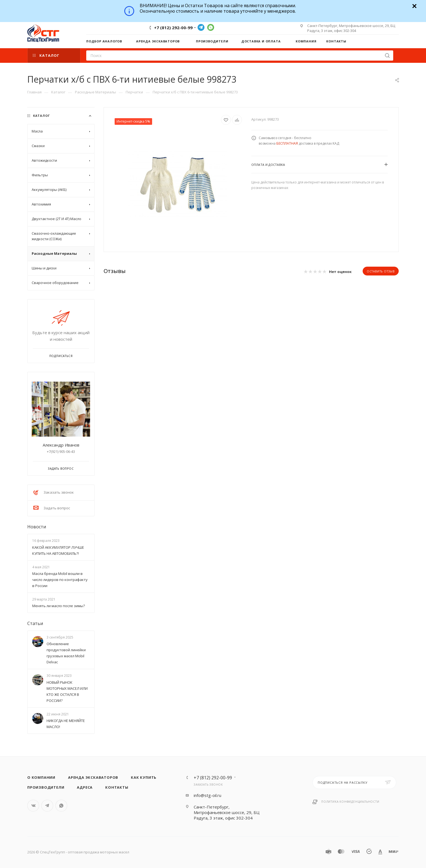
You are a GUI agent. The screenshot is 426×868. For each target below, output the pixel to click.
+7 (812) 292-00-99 (173, 28)
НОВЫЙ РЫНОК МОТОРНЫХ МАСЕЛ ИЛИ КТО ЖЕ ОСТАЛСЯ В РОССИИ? (67, 691)
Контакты (117, 787)
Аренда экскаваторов (93, 777)
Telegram (201, 27)
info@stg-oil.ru (207, 795)
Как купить (144, 777)
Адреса (85, 787)
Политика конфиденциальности (350, 802)
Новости (37, 527)
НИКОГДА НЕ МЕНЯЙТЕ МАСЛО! (66, 724)
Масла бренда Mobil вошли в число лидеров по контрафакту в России (60, 580)
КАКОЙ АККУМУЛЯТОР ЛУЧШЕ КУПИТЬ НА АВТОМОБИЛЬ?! (58, 550)
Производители (46, 787)
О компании (41, 777)
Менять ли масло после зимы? (59, 606)
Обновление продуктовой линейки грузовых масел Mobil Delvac (66, 653)
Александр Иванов (61, 445)
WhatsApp (211, 27)
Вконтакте (33, 806)
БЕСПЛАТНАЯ (287, 143)
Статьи (35, 623)
